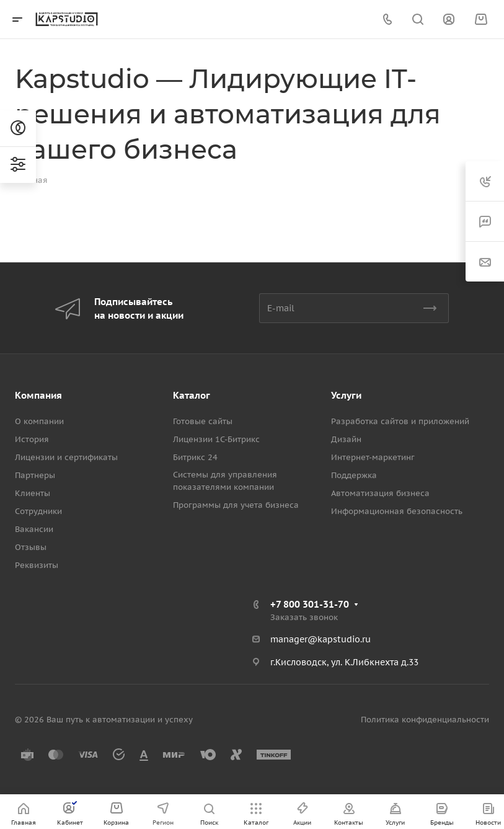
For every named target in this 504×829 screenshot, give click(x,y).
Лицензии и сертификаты (66, 457)
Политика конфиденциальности (425, 720)
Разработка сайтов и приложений (400, 421)
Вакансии (34, 529)
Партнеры (35, 475)
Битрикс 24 (195, 457)
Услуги (346, 395)
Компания (38, 395)
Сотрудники (38, 511)
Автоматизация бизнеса (380, 493)
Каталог (192, 395)
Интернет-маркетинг (373, 457)
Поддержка (354, 475)
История (32, 439)
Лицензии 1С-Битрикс (216, 439)
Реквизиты (37, 565)
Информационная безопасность (397, 511)
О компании (39, 421)
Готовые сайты (203, 421)
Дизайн (346, 439)
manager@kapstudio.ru (321, 639)
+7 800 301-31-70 (310, 604)
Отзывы (31, 547)
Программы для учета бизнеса (236, 505)
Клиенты (33, 493)
